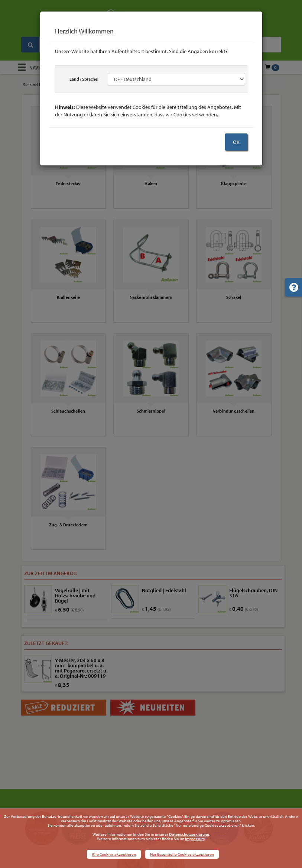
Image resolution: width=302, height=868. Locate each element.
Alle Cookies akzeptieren (114, 854)
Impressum (195, 839)
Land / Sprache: (84, 79)
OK (236, 142)
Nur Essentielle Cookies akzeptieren (182, 854)
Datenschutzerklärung (189, 834)
